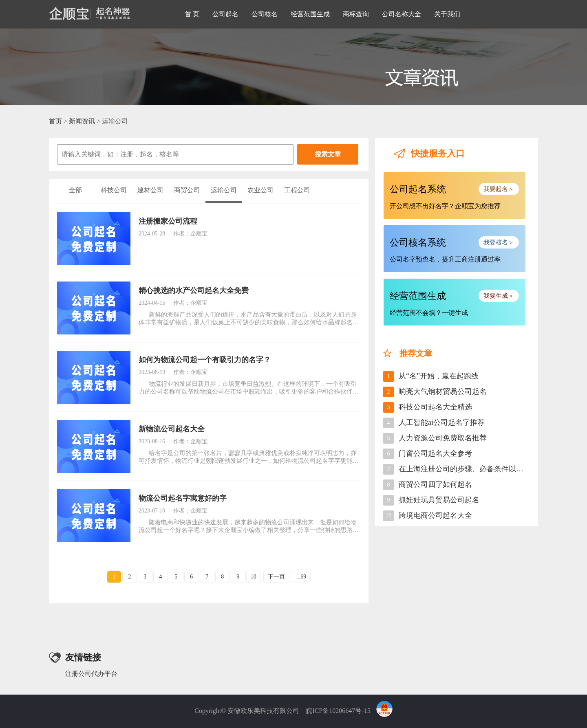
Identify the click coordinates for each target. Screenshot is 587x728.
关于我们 (447, 14)
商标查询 (356, 14)
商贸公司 (187, 190)
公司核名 (265, 14)
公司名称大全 (402, 14)
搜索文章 (328, 154)
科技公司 (114, 190)
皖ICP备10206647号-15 (338, 710)
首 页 (192, 14)
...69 (301, 577)
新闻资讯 (82, 121)
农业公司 (260, 190)
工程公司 (297, 190)
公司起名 (225, 14)
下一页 (276, 577)
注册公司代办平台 (91, 674)
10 (254, 577)
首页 (55, 121)
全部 (75, 190)
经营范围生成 (310, 14)
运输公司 (224, 190)
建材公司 (150, 190)
